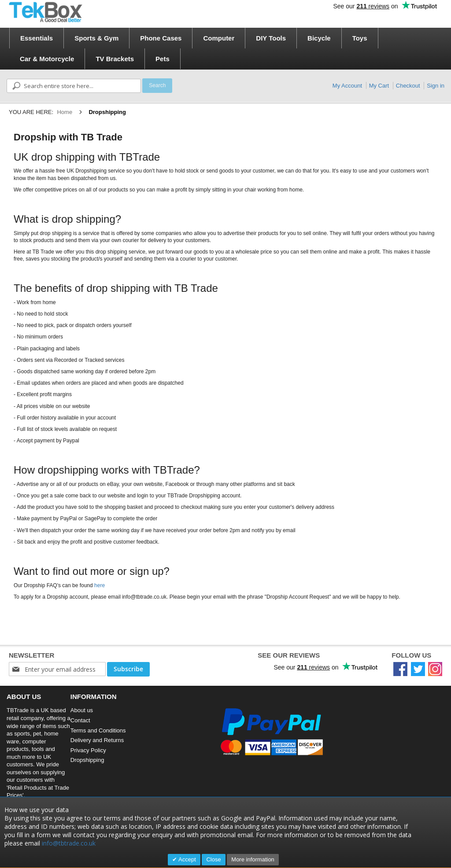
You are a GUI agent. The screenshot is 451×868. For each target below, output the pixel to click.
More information (253, 859)
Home (65, 112)
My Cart (379, 86)
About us (82, 710)
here (100, 585)
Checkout (408, 86)
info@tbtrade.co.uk (69, 843)
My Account (347, 86)
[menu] (228, 48)
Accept (187, 859)
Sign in (436, 86)
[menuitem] (37, 38)
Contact (80, 720)
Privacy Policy (88, 750)
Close (213, 859)
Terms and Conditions (98, 730)
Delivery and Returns (97, 740)
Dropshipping (87, 760)
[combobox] (74, 86)
